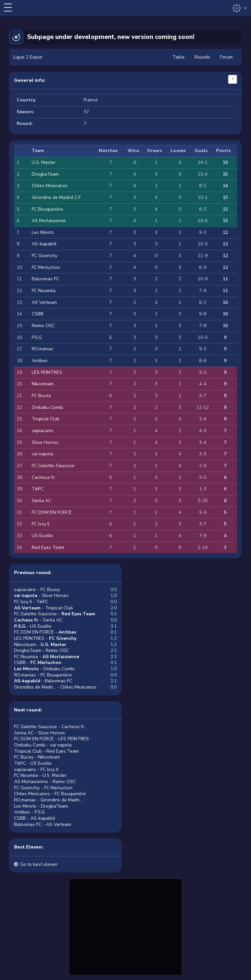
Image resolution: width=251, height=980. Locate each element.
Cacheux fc (43, 477)
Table (179, 57)
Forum (226, 57)
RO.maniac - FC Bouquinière (43, 675)
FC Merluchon (46, 267)
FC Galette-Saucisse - (55, 614)
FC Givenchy (44, 256)
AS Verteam (44, 302)
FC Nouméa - (47, 657)
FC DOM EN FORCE (52, 512)
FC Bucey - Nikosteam (37, 757)
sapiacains (43, 431)
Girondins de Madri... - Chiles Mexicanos (55, 687)
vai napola (42, 454)
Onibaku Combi (47, 407)
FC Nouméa (44, 291)
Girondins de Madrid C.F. (57, 197)
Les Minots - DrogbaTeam (41, 806)
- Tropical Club (43, 608)
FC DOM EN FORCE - (45, 632)
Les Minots (43, 232)
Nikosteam (43, 384)
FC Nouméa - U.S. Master (40, 775)
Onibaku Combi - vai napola (43, 745)
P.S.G (37, 337)
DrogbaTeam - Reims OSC (42, 650)
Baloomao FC (45, 279)
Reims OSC (43, 326)
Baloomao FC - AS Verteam (43, 824)
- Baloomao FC (43, 681)
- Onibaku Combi (44, 669)
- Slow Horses (41, 595)
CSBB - (38, 663)
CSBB (38, 314)
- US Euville (33, 626)
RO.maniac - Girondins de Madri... (48, 800)
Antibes (40, 361)
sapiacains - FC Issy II (36, 770)
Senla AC (42, 501)
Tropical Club (46, 419)
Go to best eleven (39, 864)
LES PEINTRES (47, 372)
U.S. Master (44, 162)
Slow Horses (45, 442)
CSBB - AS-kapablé (35, 818)
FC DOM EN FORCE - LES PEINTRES (51, 739)
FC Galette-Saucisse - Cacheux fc (49, 727)
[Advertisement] (125, 926)
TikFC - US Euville (33, 763)
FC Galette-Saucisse (53, 466)
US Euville (42, 536)
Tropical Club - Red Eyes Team (46, 751)
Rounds (202, 57)
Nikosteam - (40, 645)
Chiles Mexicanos (50, 186)
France (91, 100)
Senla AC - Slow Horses (40, 733)
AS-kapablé (44, 244)
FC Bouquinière (47, 209)
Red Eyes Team (48, 547)
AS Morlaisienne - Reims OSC (45, 782)
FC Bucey (41, 396)
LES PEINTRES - (45, 638)
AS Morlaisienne (49, 221)
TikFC (38, 489)
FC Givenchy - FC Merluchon (43, 788)
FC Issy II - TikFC (31, 602)
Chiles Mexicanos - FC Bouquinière (50, 794)
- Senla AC (38, 620)
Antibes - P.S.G (29, 812)
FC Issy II (41, 524)
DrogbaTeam (45, 174)
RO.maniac (43, 349)
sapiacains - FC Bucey (37, 590)
